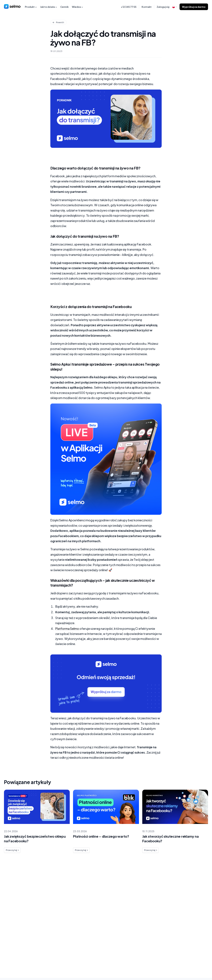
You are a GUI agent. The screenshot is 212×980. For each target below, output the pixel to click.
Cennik (64, 7)
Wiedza (77, 7)
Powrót (58, 22)
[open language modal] (175, 7)
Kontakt (147, 7)
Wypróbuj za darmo (194, 7)
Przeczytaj (13, 852)
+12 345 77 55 (129, 7)
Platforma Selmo (67, 631)
